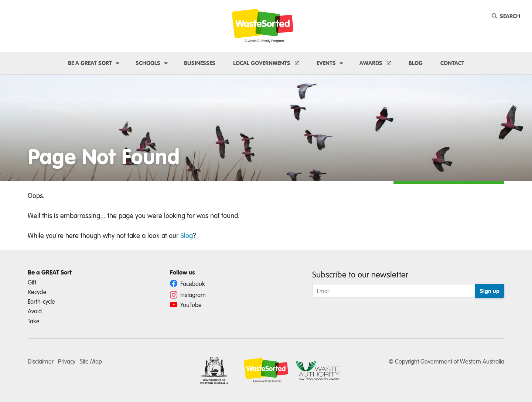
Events (326, 63)
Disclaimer (41, 361)
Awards (372, 63)
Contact (452, 63)
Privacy (67, 361)
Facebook (187, 284)
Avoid (35, 311)
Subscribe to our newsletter (360, 274)
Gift (32, 282)
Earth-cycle (41, 301)
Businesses (200, 63)
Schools (148, 63)
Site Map (91, 361)
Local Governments (262, 63)
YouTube (186, 305)
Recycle (37, 292)
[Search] (507, 16)
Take (34, 321)
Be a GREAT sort (90, 63)
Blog (416, 63)
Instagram (188, 295)
